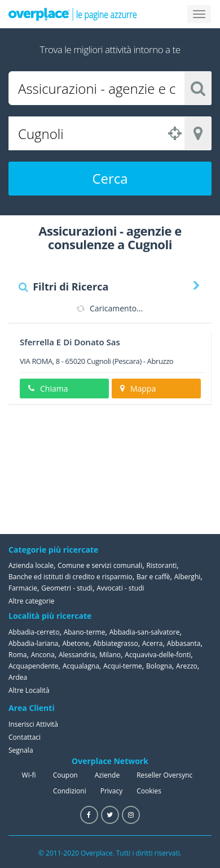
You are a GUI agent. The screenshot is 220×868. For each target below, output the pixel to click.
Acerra (153, 643)
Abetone (75, 643)
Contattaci (25, 737)
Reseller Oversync (164, 775)
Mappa (138, 389)
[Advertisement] (155, 469)
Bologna (159, 666)
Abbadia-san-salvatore (145, 632)
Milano (110, 655)
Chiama (48, 389)
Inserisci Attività (33, 724)
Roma (17, 655)
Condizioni (70, 791)
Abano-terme (85, 632)
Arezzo (187, 666)
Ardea (18, 677)
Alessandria (77, 655)
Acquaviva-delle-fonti (158, 655)
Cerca (110, 178)
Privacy (112, 791)
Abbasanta (184, 643)
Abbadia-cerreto (34, 632)
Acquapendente (34, 666)
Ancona (43, 655)
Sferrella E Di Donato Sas (70, 342)
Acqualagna (81, 666)
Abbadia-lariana (33, 643)
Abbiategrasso (116, 643)
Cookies (149, 791)
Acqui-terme (123, 666)
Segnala (21, 750)
